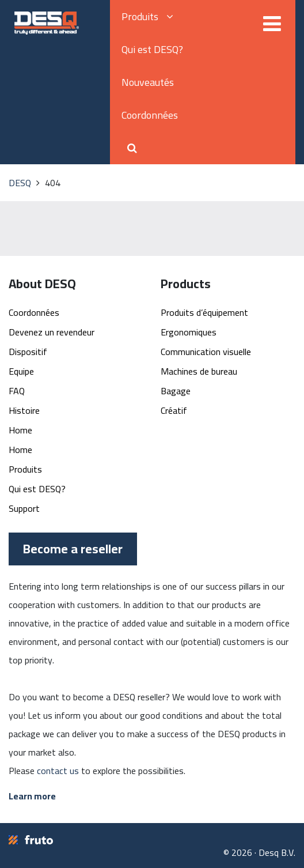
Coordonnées (150, 115)
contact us (58, 771)
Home (20, 430)
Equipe (21, 371)
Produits (147, 16)
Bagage (176, 391)
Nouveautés (148, 82)
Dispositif (28, 352)
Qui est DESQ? (152, 49)
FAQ (17, 391)
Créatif (174, 410)
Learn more (32, 796)
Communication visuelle (206, 352)
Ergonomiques (189, 332)
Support (24, 508)
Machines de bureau (199, 371)
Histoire (24, 410)
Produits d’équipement (204, 312)
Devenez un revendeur (52, 332)
